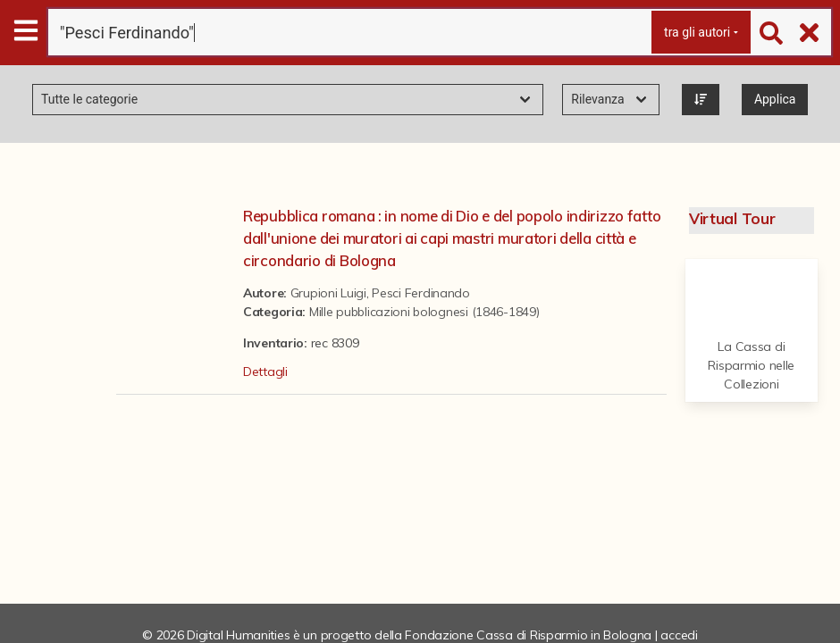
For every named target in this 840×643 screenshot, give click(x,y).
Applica (775, 99)
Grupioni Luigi (328, 293)
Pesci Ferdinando (421, 293)
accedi (679, 635)
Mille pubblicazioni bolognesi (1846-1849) (424, 312)
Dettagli (265, 372)
